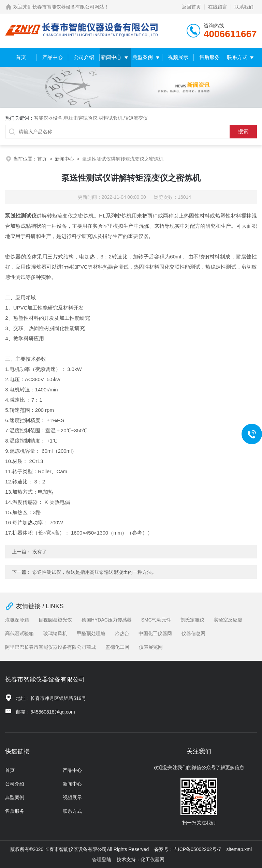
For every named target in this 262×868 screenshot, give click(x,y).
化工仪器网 (152, 859)
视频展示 (178, 57)
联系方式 (237, 57)
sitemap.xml (239, 849)
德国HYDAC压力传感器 (107, 620)
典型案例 (143, 57)
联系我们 (244, 7)
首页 (21, 57)
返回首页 (191, 7)
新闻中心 (111, 57)
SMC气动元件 (156, 620)
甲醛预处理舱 (91, 633)
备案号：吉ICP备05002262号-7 (188, 849)
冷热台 (122, 633)
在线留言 (218, 7)
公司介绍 (84, 57)
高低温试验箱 (19, 633)
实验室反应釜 (228, 620)
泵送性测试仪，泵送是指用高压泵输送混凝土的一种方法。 (94, 572)
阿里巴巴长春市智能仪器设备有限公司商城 (50, 647)
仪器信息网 (193, 633)
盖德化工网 (117, 647)
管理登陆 (102, 859)
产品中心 (53, 57)
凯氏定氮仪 (192, 620)
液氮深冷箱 (17, 620)
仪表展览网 (151, 647)
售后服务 (209, 57)
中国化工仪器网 (155, 633)
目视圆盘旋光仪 (55, 620)
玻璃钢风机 (55, 633)
